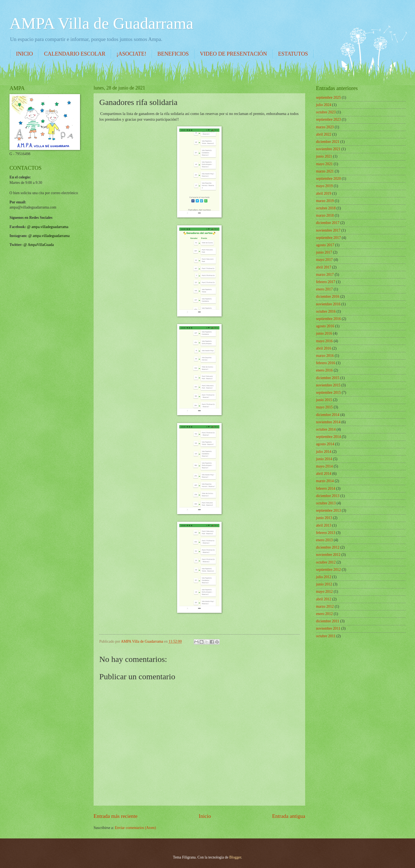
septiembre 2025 (328, 97)
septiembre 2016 (328, 319)
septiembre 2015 (328, 393)
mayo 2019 (324, 186)
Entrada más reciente (116, 816)
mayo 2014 (324, 466)
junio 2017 (324, 252)
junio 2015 (324, 400)
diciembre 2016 (328, 297)
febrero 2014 (326, 489)
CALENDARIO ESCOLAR (75, 54)
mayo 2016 (324, 341)
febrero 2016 (326, 363)
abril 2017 (324, 267)
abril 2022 (324, 134)
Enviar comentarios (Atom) (135, 828)
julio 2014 (324, 452)
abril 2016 (324, 348)
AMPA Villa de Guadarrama (101, 23)
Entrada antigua (289, 816)
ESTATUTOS (293, 54)
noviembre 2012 (328, 555)
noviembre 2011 (328, 628)
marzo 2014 (325, 481)
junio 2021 (324, 156)
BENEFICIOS (173, 54)
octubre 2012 (326, 562)
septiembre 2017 (328, 238)
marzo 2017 (325, 275)
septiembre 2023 (328, 119)
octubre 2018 (326, 208)
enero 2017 (324, 289)
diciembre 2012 (328, 547)
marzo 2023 (325, 127)
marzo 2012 (325, 606)
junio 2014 (324, 459)
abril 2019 (324, 193)
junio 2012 (324, 584)
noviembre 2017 (328, 230)
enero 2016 (324, 370)
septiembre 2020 (328, 179)
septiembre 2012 (328, 570)
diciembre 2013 (328, 496)
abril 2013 (324, 525)
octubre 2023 (326, 112)
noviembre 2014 (328, 422)
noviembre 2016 (328, 304)
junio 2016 (324, 333)
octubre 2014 (326, 429)
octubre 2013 (326, 503)
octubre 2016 (326, 311)
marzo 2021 (325, 171)
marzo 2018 (325, 215)
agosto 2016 (325, 326)
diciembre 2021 (328, 142)
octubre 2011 (326, 636)
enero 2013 (324, 540)
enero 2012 (324, 614)
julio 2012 (324, 577)
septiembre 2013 (328, 510)
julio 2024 (324, 105)
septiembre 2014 (328, 437)
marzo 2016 (325, 356)
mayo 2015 (324, 407)
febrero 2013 (326, 533)
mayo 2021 (324, 164)
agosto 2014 (325, 444)
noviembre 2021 (328, 149)
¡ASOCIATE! (131, 54)
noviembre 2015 (328, 385)
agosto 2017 (325, 245)
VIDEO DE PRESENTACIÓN (233, 54)
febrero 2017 (326, 282)
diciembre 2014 (328, 415)
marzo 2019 (325, 201)
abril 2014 (324, 474)
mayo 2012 (324, 592)
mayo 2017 (324, 260)
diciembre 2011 (328, 621)
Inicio (205, 816)
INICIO (24, 54)
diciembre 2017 (328, 223)
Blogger (235, 857)
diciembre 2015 (328, 378)
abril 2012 (324, 599)
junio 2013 (324, 518)
